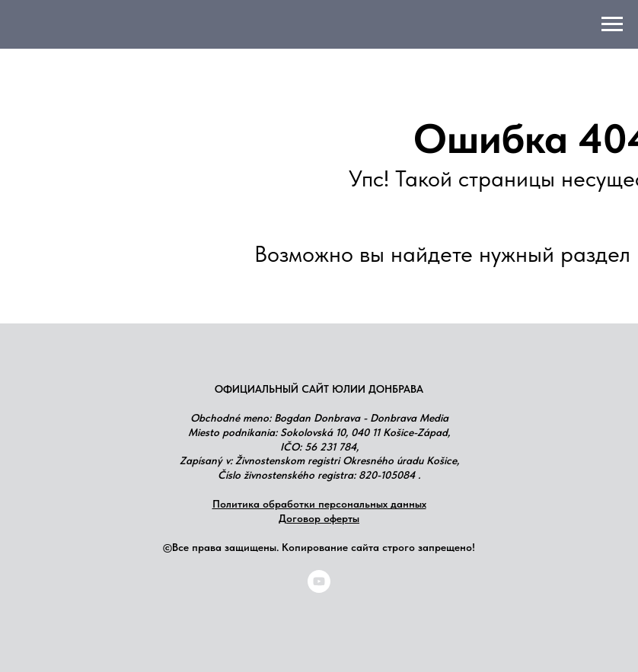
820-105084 (387, 475)
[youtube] (319, 589)
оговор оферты (323, 518)
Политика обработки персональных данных (319, 504)
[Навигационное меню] (612, 24)
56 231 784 (330, 447)
